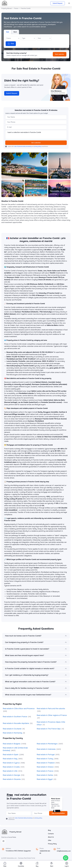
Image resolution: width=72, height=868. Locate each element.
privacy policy (38, 146)
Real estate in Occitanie (12, 729)
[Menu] (69, 3)
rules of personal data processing (23, 146)
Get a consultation (58, 813)
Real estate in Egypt (45, 779)
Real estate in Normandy (13, 733)
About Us (51, 837)
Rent (15, 32)
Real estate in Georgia (12, 775)
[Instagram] (3, 841)
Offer (50, 840)
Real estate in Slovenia (12, 779)
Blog (49, 830)
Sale (7, 32)
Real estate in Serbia (45, 775)
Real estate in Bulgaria (12, 744)
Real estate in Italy (10, 759)
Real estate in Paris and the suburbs (51, 709)
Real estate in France (45, 771)
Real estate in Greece (45, 767)
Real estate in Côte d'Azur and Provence (19, 709)
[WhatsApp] (66, 858)
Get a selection (36, 143)
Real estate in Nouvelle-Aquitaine (16, 723)
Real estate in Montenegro (47, 744)
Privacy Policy (52, 844)
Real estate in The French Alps (49, 729)
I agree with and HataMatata (28, 146)
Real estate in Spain (11, 755)
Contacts (51, 834)
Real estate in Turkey (45, 759)
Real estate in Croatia (11, 767)
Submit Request (58, 3)
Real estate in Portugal (46, 755)
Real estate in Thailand (46, 763)
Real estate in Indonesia (46, 749)
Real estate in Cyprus (11, 763)
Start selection (60, 54)
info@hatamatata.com (64, 851)
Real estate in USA (10, 771)
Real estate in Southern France (15, 717)
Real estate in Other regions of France (52, 715)
